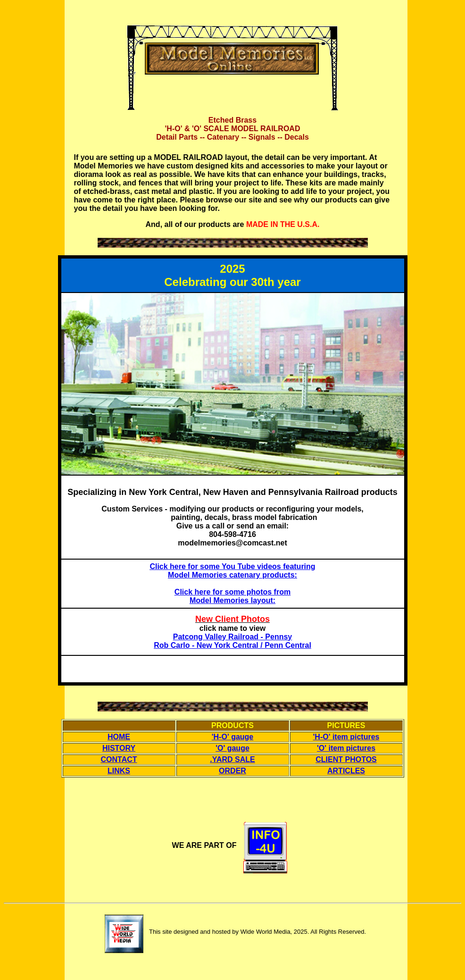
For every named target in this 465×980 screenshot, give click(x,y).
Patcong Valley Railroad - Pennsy (233, 637)
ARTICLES (346, 771)
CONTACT (119, 759)
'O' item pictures (346, 748)
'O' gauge (232, 748)
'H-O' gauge (233, 737)
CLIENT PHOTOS (346, 759)
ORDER (232, 771)
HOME (119, 737)
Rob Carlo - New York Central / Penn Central (232, 645)
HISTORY (119, 748)
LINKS (119, 771)
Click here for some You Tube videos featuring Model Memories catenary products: (232, 571)
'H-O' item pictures (346, 737)
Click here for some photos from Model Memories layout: (232, 596)
